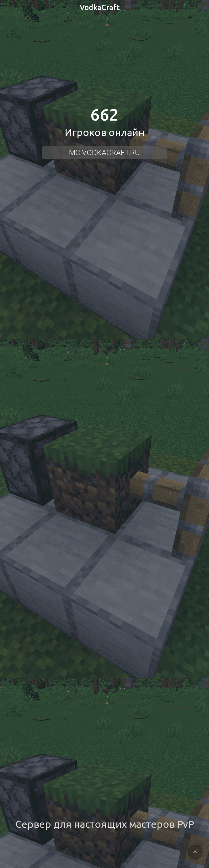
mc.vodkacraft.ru (105, 153)
